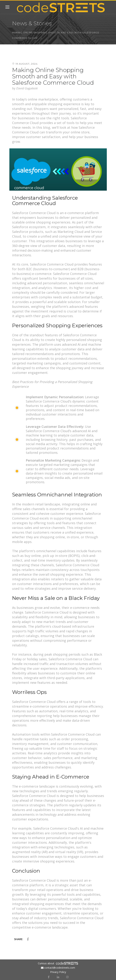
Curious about (46, 963)
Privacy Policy (58, 972)
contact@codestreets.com (60, 968)
